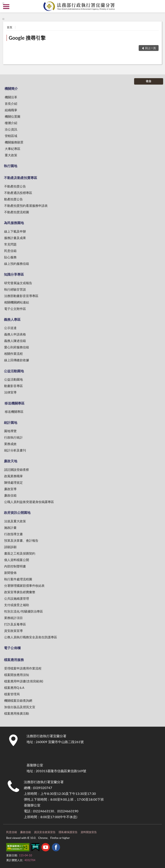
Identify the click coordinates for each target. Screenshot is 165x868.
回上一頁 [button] (150, 48)
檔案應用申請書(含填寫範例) (24, 681)
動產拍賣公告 (13, 199)
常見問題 (10, 244)
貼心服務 (10, 257)
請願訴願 (10, 547)
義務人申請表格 (15, 334)
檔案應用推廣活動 (17, 713)
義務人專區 (12, 319)
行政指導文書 (13, 534)
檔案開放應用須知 (17, 675)
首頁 (10, 27)
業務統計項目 (13, 618)
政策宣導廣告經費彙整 (20, 592)
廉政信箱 (10, 495)
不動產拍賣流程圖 (17, 212)
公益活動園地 (14, 371)
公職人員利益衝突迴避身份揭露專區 (29, 502)
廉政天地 (11, 461)
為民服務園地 (14, 223)
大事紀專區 (13, 149)
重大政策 (11, 155)
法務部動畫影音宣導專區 (21, 296)
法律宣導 (10, 392)
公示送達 (10, 328)
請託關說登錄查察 (17, 470)
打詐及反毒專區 (15, 624)
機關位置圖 (13, 116)
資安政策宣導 (13, 631)
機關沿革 (11, 97)
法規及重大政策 (15, 521)
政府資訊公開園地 (17, 512)
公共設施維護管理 (17, 598)
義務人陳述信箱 (15, 341)
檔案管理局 (12, 694)
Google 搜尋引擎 (27, 38)
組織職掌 (11, 110)
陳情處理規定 (13, 482)
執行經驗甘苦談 (15, 289)
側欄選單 (6, 7)
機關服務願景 (14, 142)
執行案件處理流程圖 (18, 579)
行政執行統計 (13, 437)
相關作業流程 (13, 354)
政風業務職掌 (13, 476)
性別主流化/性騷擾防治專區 (24, 611)
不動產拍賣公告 (15, 186)
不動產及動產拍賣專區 (21, 178)
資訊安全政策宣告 (45, 832)
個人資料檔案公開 (17, 560)
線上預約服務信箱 (17, 264)
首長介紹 (11, 104)
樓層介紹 (11, 123)
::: (3, 3)
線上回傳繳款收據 (17, 360)
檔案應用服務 (14, 660)
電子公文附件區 (15, 309)
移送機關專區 (15, 403)
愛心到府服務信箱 (17, 347)
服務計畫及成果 (15, 238)
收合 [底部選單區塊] (149, 81)
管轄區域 (11, 136)
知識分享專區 (14, 274)
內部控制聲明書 (15, 566)
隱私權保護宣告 (68, 832)
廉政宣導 (10, 489)
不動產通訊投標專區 (18, 193)
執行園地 (11, 166)
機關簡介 (11, 88)
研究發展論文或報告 (18, 283)
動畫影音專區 (13, 386)
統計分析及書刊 (15, 450)
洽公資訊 (11, 129)
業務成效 (10, 444)
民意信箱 (10, 251)
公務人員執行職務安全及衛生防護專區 (31, 637)
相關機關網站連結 (17, 302)
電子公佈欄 (12, 648)
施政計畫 (10, 528)
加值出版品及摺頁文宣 (20, 707)
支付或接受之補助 (17, 605)
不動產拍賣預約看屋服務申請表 (26, 206)
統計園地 (11, 422)
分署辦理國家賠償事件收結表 (24, 586)
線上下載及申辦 (15, 231)
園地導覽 (10, 431)
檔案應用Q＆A (14, 688)
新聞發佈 (10, 573)
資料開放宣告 (89, 832)
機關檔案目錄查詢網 (18, 700)
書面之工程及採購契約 (20, 553)
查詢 (159, 6)
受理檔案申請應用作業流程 (23, 668)
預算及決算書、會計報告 (21, 540)
